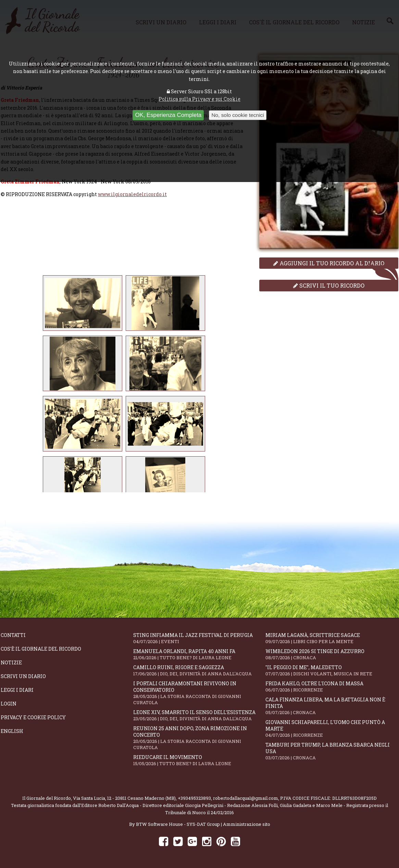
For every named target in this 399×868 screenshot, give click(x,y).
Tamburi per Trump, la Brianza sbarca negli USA (332, 751)
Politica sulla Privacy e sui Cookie (199, 99)
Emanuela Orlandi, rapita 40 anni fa (199, 654)
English (12, 731)
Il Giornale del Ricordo (47, 798)
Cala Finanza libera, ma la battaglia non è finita (332, 706)
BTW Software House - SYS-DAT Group (178, 824)
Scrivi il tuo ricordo (329, 285)
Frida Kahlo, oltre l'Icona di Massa (332, 686)
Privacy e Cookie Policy (33, 717)
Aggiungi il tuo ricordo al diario (329, 263)
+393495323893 (194, 798)
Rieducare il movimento (199, 760)
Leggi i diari (17, 690)
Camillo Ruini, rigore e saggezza (199, 670)
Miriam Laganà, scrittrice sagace (332, 638)
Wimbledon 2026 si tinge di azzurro (332, 654)
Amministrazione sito (247, 824)
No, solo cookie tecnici (238, 115)
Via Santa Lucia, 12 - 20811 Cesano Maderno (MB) (124, 798)
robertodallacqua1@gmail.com (246, 798)
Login (9, 704)
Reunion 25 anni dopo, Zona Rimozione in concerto (199, 738)
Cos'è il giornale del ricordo (41, 649)
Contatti (13, 635)
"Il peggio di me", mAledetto (332, 670)
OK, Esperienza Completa (168, 115)
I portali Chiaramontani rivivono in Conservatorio (199, 693)
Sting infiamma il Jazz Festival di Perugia (199, 638)
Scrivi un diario (23, 676)
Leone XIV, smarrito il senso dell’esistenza (199, 715)
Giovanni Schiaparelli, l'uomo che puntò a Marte (332, 728)
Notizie (11, 662)
